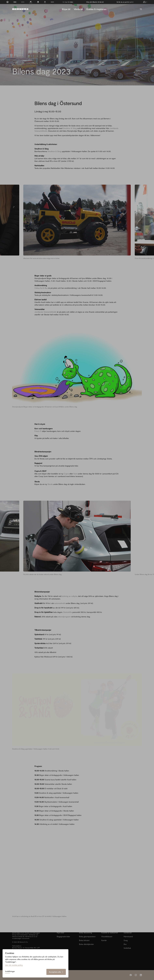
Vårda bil (78, 9)
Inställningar (10, 971)
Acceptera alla (56, 972)
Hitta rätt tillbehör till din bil (124, 2)
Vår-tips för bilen (97, 2)
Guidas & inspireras (96, 9)
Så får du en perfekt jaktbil (70, 2)
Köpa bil (66, 9)
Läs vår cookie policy (14, 965)
